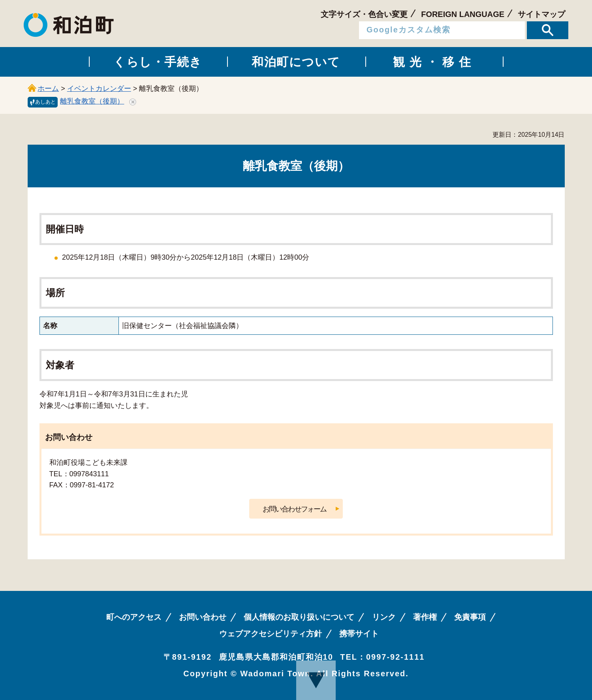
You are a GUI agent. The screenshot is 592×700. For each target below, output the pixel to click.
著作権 (425, 617)
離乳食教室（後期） (92, 101)
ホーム (48, 89)
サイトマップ (541, 14)
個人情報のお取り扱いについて (299, 617)
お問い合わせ (203, 617)
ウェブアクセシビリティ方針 (271, 634)
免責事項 (470, 617)
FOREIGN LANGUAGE (463, 14)
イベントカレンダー (99, 89)
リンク (384, 617)
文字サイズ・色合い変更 (364, 14)
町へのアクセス (134, 617)
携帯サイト (359, 634)
